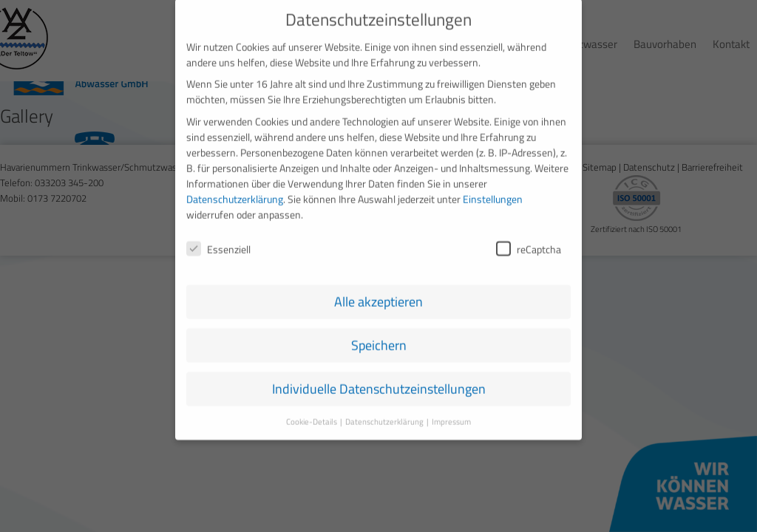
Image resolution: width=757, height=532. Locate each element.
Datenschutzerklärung (235, 189)
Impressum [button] (451, 412)
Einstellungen (493, 189)
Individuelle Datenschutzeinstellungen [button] (379, 379)
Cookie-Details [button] (312, 412)
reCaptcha (529, 239)
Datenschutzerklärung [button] (385, 412)
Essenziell (218, 239)
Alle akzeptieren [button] (378, 292)
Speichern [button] (379, 336)
